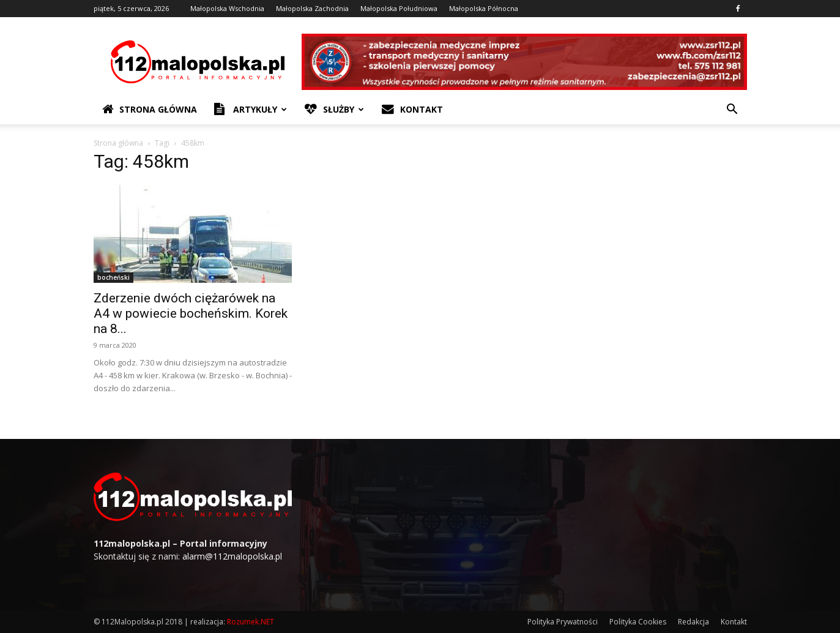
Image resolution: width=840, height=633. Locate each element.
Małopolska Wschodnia (227, 8)
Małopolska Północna (484, 8)
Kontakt (412, 110)
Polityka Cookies (638, 622)
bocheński (113, 277)
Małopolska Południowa (399, 8)
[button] (732, 110)
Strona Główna (150, 110)
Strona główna (118, 143)
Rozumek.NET (251, 622)
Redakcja (693, 622)
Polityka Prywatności (563, 622)
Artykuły (251, 110)
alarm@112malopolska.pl (232, 556)
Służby (334, 110)
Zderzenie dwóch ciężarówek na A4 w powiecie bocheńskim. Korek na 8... (191, 313)
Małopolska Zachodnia (312, 8)
